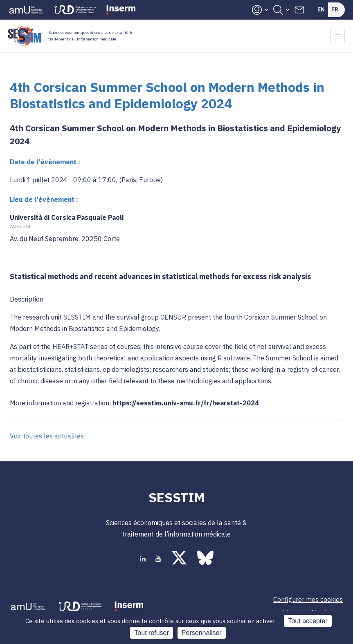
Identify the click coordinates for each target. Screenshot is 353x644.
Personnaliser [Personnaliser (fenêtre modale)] (202, 633)
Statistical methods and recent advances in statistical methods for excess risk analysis (160, 276)
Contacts (299, 10)
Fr (335, 9)
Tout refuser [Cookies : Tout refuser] (151, 633)
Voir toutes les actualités (47, 436)
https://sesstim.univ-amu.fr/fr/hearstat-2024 (186, 403)
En (321, 9)
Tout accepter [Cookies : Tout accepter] (308, 621)
